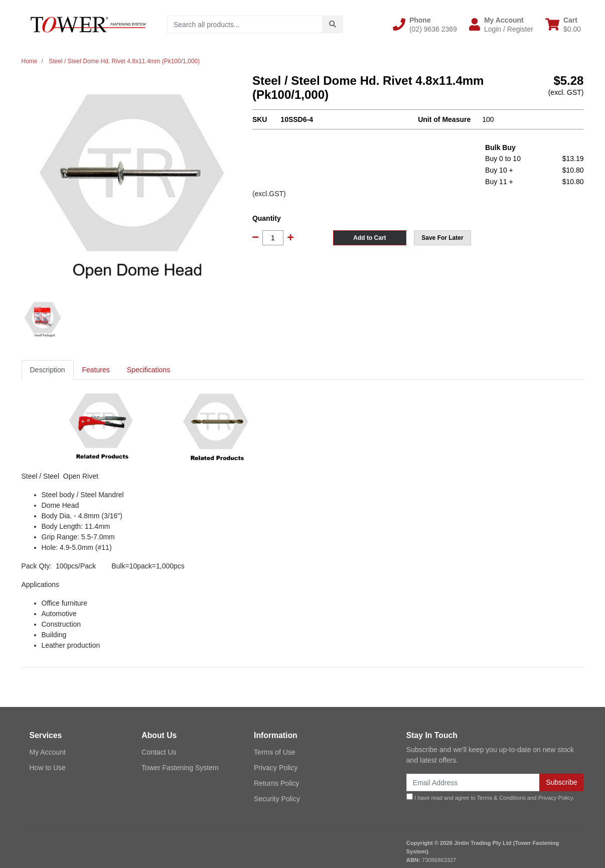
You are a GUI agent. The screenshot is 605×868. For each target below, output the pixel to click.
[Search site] (333, 24)
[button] (425, 25)
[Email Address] (473, 782)
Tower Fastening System (180, 768)
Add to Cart (369, 238)
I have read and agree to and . (490, 797)
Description (48, 370)
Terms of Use (274, 752)
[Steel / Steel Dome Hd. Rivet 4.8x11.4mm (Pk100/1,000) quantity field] (273, 238)
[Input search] (245, 24)
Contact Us (159, 752)
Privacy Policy (276, 768)
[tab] (48, 370)
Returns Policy (276, 783)
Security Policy (277, 799)
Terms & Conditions (501, 798)
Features (96, 370)
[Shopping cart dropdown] (563, 25)
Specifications (148, 370)
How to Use (48, 768)
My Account (48, 752)
